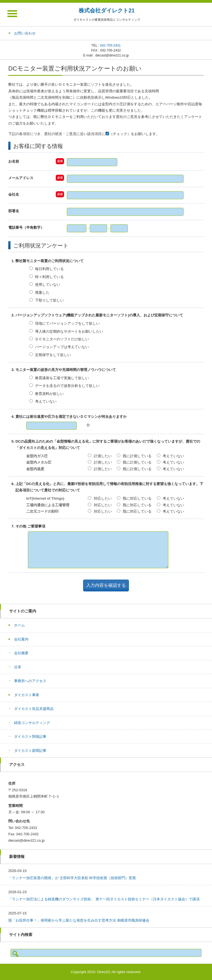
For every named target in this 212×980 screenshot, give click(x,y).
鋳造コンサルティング (32, 723)
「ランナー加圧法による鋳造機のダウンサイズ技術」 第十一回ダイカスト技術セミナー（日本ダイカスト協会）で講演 (104, 899)
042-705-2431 (110, 45)
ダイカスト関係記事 (30, 737)
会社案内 (21, 639)
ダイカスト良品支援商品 (34, 709)
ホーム (19, 625)
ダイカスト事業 (27, 695)
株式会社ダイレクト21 (107, 10)
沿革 (18, 667)
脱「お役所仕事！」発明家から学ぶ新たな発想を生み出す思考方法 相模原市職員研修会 (79, 920)
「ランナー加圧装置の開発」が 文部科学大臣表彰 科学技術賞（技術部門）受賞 (72, 878)
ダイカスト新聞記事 (30, 751)
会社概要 (21, 653)
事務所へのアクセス (30, 681)
